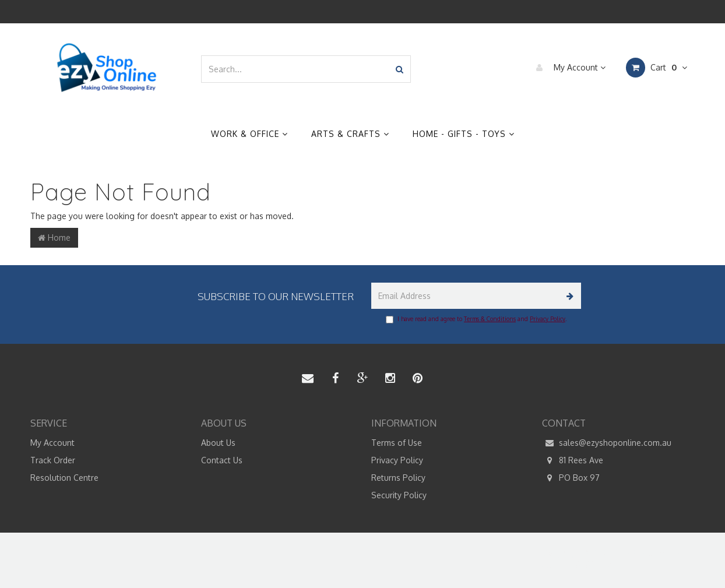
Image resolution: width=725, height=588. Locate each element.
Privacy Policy (548, 319)
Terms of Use (397, 443)
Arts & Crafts (350, 134)
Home (54, 237)
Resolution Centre (64, 478)
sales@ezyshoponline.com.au (607, 443)
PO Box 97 (571, 478)
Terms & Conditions (490, 319)
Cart (657, 68)
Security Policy (399, 495)
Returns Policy (398, 478)
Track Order (53, 460)
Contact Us (222, 460)
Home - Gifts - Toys (464, 134)
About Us (218, 443)
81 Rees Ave (573, 460)
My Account (568, 68)
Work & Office (249, 134)
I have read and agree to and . (476, 319)
